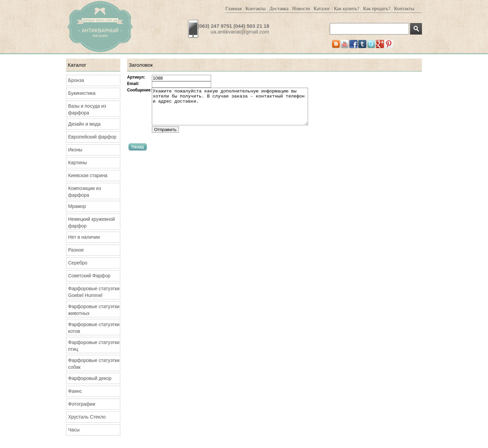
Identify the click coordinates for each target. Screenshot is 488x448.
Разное (76, 250)
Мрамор (77, 206)
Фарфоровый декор (90, 378)
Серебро (78, 263)
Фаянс (75, 391)
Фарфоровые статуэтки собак (94, 364)
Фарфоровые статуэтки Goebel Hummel (94, 292)
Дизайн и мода (84, 124)
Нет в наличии (84, 237)
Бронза (76, 80)
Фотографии (82, 404)
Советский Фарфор (89, 276)
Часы (74, 430)
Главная (233, 8)
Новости (301, 8)
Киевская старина (88, 175)
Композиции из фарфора (85, 192)
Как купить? (347, 8)
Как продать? (377, 8)
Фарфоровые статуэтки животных (94, 310)
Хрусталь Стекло (87, 417)
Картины (77, 163)
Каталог (322, 8)
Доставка (279, 8)
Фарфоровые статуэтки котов (94, 328)
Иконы (75, 150)
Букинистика (82, 93)
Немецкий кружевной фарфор (91, 222)
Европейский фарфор (92, 137)
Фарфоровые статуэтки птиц (94, 346)
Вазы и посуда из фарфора (87, 109)
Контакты (255, 8)
